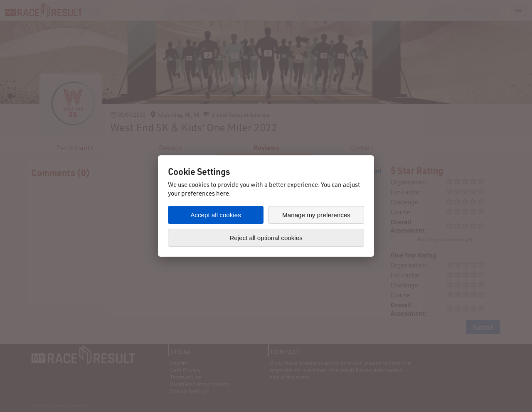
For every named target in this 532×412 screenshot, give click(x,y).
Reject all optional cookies (266, 238)
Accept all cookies (216, 215)
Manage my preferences (316, 215)
